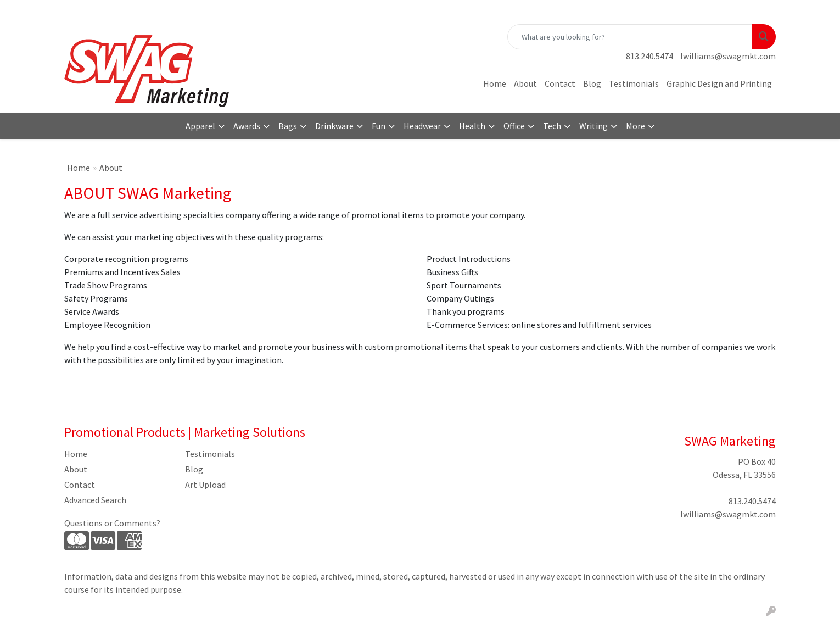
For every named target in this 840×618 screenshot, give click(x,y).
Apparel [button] (200, 126)
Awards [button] (247, 126)
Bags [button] (288, 126)
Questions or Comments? (112, 523)
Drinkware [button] (334, 126)
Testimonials (634, 83)
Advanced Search (95, 500)
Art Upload (205, 485)
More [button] (635, 126)
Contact (560, 83)
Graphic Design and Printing (719, 83)
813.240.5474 (649, 56)
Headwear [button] (422, 126)
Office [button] (514, 126)
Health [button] (472, 126)
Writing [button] (593, 126)
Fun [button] (379, 126)
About (525, 83)
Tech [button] (552, 126)
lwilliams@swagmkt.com (728, 56)
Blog (592, 83)
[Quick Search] (630, 37)
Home (495, 83)
